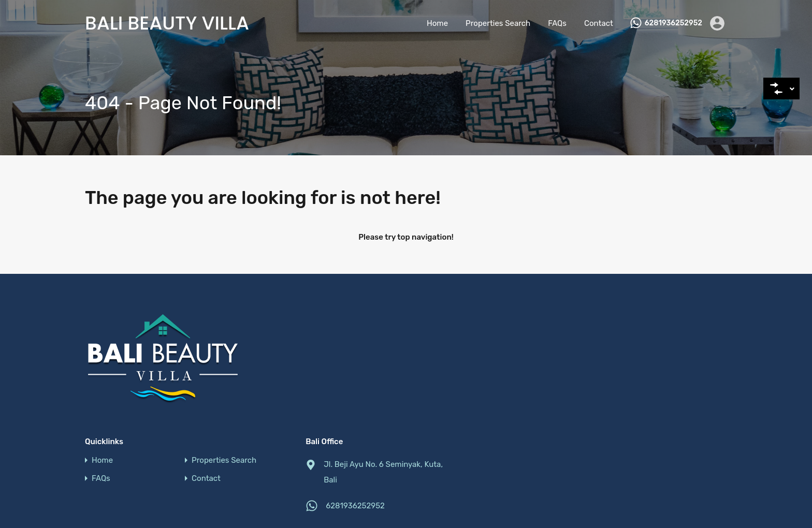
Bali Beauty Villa (167, 23)
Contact (599, 23)
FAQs (557, 23)
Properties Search (498, 23)
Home (437, 23)
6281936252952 (673, 23)
